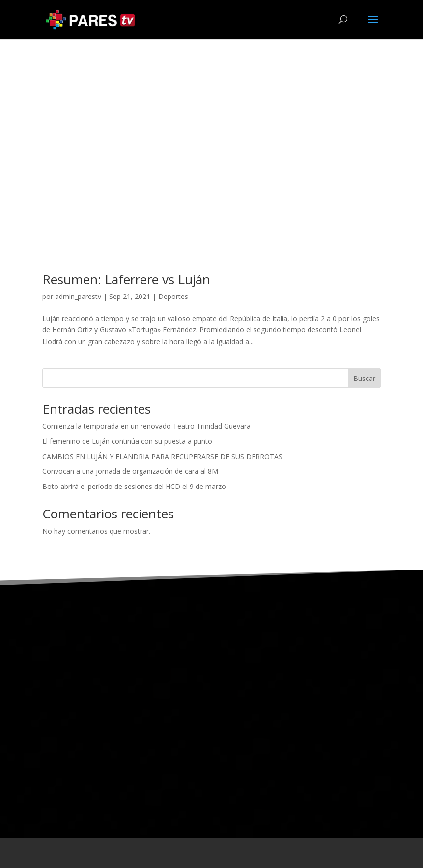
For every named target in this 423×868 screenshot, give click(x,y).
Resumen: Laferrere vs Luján (126, 279)
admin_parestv (78, 296)
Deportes (173, 296)
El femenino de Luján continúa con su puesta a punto (127, 441)
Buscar (364, 378)
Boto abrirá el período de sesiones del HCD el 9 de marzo (134, 486)
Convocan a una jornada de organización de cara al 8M (130, 471)
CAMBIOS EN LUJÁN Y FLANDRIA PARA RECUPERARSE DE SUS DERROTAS (162, 456)
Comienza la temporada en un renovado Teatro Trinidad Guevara (146, 426)
